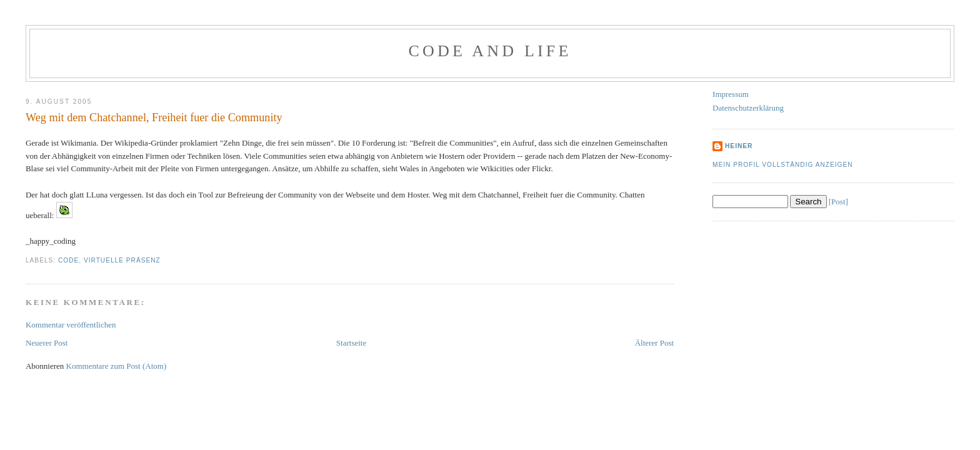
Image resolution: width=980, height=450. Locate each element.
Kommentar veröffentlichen (71, 325)
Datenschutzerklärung (748, 108)
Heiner (739, 146)
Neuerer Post (47, 343)
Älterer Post (654, 343)
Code (68, 260)
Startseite (351, 343)
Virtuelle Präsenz (122, 260)
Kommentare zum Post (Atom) (117, 366)
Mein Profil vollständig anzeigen (783, 165)
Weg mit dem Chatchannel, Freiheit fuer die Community (154, 117)
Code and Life (490, 51)
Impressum (731, 94)
